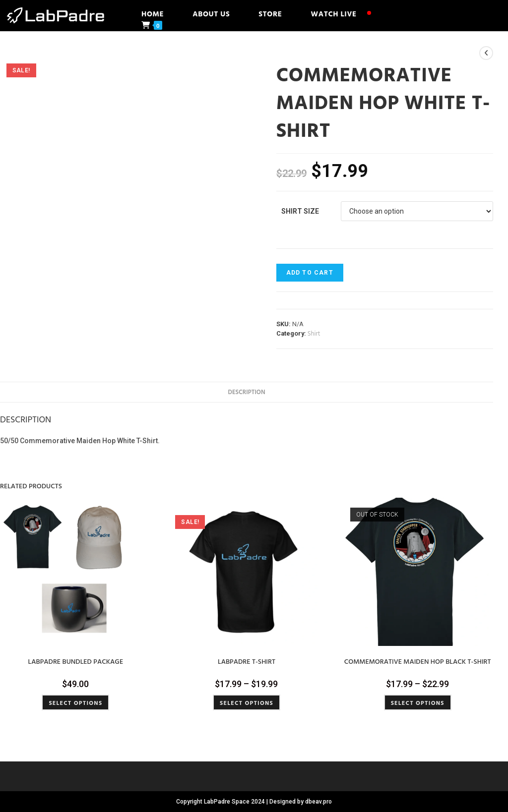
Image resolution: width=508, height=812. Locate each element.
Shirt (314, 333)
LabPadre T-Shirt (247, 661)
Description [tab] (246, 392)
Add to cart (310, 273)
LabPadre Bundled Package (76, 661)
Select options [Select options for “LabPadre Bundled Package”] (75, 702)
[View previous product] (486, 53)
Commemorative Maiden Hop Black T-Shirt (418, 661)
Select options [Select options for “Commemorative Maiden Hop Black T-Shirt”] (418, 702)
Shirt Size (300, 211)
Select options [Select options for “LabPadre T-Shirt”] (247, 702)
